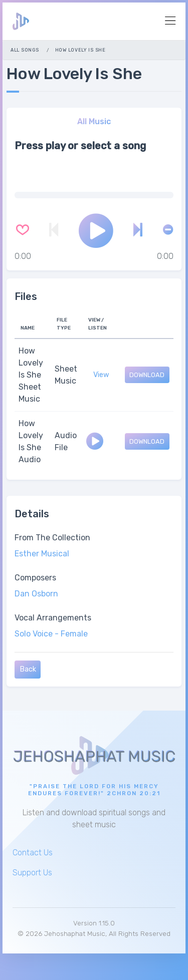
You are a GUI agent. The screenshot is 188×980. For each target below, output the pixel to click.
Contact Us (33, 853)
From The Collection (52, 538)
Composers (35, 578)
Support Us (32, 873)
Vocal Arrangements (53, 618)
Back (28, 669)
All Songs (25, 50)
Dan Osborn (36, 594)
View (101, 375)
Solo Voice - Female (51, 634)
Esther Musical (42, 554)
